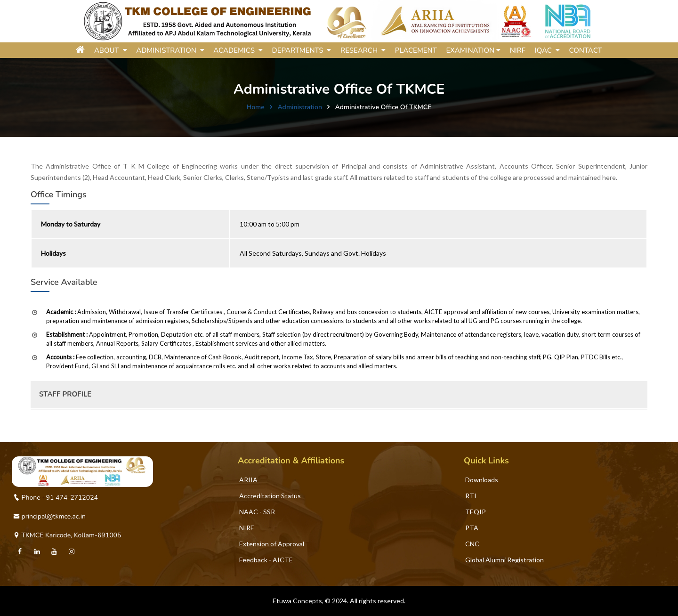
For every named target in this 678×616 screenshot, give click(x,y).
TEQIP (476, 512)
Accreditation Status (270, 496)
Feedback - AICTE (266, 560)
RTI (471, 496)
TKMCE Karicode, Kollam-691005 (67, 535)
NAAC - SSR (257, 512)
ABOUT (111, 50)
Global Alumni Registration (504, 560)
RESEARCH (363, 50)
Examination (473, 50)
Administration (300, 107)
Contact (585, 50)
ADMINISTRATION (170, 50)
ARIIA (248, 480)
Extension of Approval (272, 544)
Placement (416, 50)
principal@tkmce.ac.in (49, 516)
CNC (472, 544)
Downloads (482, 480)
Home (255, 107)
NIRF (518, 50)
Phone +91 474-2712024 (56, 498)
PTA (472, 528)
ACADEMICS (238, 50)
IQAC (547, 50)
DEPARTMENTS (301, 50)
